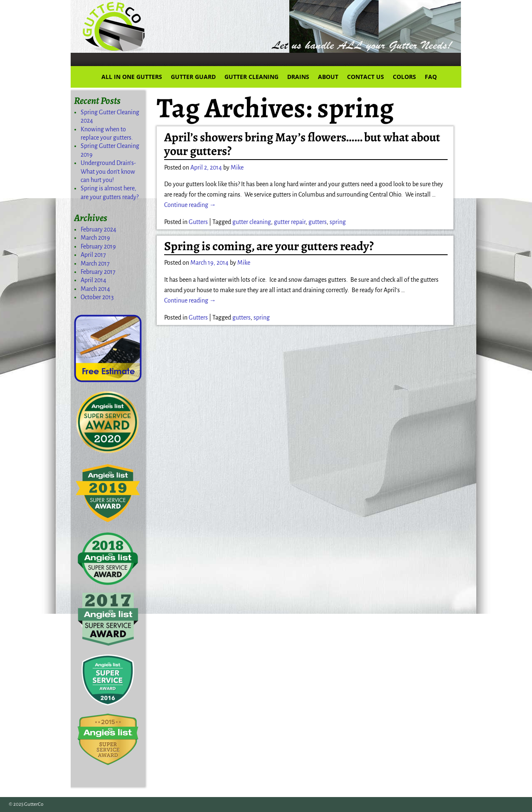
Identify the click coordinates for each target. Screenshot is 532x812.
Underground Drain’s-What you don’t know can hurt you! (108, 171)
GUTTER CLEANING (251, 77)
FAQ (431, 77)
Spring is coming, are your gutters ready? (269, 246)
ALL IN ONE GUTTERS (132, 77)
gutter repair (290, 222)
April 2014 (94, 280)
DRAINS (298, 77)
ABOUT (328, 77)
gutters (318, 222)
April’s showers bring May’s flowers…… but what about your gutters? (302, 144)
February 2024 (99, 229)
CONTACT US (366, 77)
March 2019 (95, 238)
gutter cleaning (252, 222)
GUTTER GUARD (193, 77)
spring (338, 222)
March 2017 (95, 263)
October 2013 (97, 297)
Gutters (198, 222)
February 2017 (98, 272)
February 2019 (98, 246)
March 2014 (95, 289)
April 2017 (93, 255)
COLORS (404, 77)
